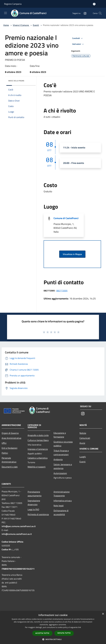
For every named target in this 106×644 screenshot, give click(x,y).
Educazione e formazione (60, 435)
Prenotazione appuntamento (35, 494)
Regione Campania (13, 4)
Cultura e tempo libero (38, 440)
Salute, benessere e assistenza (63, 466)
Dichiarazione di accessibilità (61, 512)
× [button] (103, 614)
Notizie (83, 433)
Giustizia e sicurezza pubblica (63, 444)
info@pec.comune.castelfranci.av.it (19, 526)
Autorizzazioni (60, 473)
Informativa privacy (63, 501)
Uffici (4, 443)
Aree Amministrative (11, 438)
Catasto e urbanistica (38, 458)
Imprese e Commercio (38, 449)
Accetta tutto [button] (42, 633)
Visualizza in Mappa (72, 254)
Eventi (36, 25)
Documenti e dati (10, 467)
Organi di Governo (10, 433)
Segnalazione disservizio (34, 502)
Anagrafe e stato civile (38, 435)
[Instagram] (84, 13)
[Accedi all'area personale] (94, 4)
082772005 (62, 291)
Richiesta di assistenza (38, 514)
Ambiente (58, 459)
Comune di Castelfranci (66, 218)
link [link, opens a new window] (80, 627)
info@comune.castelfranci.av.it (17, 534)
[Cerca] (100, 13)
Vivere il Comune (21, 25)
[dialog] (53, 628)
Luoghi (83, 457)
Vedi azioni (78, 44)
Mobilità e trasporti (37, 467)
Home (6, 25)
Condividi (78, 38)
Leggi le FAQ (33, 509)
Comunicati (85, 438)
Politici (5, 453)
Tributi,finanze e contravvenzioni (61, 453)
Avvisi (82, 443)
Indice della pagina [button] (16, 81)
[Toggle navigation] (6, 13)
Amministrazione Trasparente (62, 494)
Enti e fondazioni (10, 448)
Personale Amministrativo (9, 460)
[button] (53, 639)
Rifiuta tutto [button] (64, 633)
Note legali (59, 506)
